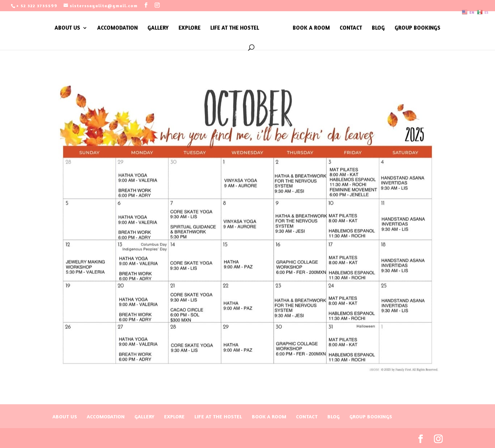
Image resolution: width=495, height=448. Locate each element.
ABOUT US (67, 28)
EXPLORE (190, 28)
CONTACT (351, 28)
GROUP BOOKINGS (417, 28)
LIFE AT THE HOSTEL (235, 28)
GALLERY (158, 28)
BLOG (378, 28)
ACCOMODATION (117, 28)
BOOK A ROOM (311, 28)
